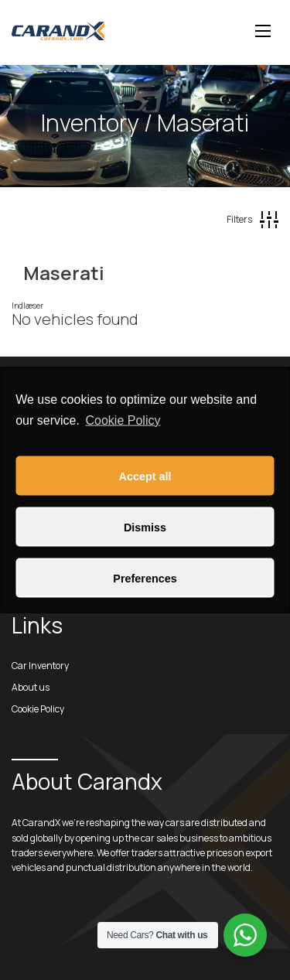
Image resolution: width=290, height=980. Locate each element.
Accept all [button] (145, 476)
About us (31, 687)
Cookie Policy (123, 420)
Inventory (90, 123)
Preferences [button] (145, 578)
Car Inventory (40, 666)
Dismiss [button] (145, 527)
